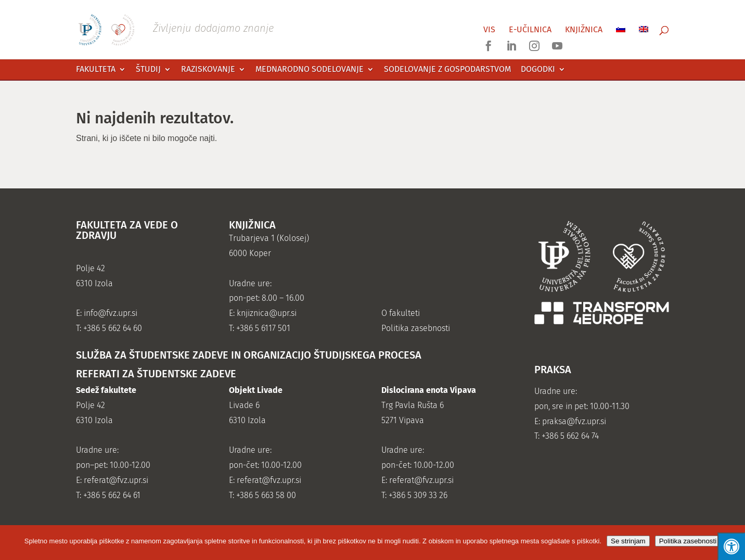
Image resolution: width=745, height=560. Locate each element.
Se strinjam (628, 541)
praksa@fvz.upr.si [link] (574, 421)
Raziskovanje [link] (208, 69)
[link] (187, 29)
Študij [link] (148, 69)
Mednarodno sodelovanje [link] (310, 69)
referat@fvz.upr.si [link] (116, 480)
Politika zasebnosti (688, 541)
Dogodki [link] (538, 69)
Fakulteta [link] (96, 69)
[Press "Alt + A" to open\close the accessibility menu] (731, 546)
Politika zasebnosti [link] (416, 328)
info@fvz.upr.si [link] (111, 313)
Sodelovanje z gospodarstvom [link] (447, 69)
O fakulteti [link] (401, 313)
